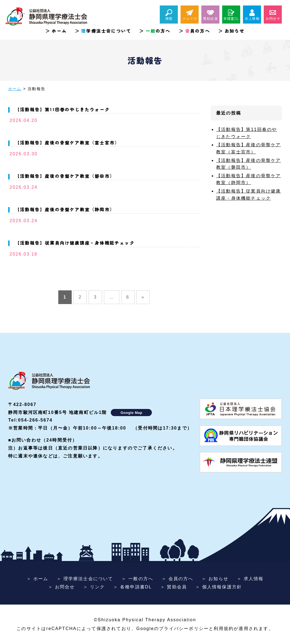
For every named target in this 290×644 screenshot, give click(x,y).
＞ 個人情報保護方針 (219, 587)
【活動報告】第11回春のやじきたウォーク (62, 109)
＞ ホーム (37, 579)
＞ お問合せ (62, 587)
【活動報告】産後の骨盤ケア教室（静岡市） (65, 209)
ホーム (59, 31)
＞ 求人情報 (250, 579)
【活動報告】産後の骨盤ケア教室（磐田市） (65, 176)
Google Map (131, 413)
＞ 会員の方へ (178, 579)
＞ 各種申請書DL (133, 587)
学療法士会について (106, 31)
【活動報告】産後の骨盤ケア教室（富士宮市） (67, 142)
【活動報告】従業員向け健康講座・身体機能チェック (75, 243)
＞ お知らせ (215, 579)
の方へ (158, 31)
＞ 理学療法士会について (85, 579)
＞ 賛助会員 (174, 587)
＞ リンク (94, 587)
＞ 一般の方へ (137, 579)
